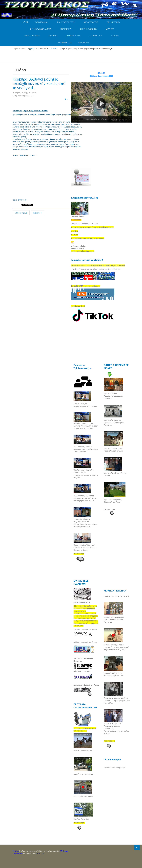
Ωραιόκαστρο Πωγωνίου (83, 750)
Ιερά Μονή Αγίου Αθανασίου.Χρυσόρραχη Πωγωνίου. (113, 396)
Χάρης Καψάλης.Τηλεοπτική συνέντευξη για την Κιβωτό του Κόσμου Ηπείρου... (85, 548)
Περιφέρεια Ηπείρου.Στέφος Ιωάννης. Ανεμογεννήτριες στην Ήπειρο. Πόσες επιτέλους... (86, 426)
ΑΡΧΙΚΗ (26, 22)
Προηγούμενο (21, 213)
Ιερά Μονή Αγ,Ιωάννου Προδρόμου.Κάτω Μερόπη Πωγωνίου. (114, 423)
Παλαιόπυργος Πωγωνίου (83, 774)
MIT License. (64, 851)
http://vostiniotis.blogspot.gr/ (115, 768)
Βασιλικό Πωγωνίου (81, 819)
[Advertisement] (58, 57)
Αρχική (31, 49)
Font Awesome (18, 854)
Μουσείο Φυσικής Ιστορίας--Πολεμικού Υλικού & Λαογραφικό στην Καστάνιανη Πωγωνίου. (116, 647)
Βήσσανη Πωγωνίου (82, 671)
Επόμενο (37, 213)
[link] (92, 227)
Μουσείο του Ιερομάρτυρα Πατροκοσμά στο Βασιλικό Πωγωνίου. (114, 619)
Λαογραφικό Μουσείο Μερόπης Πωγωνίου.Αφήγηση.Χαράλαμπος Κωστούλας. (117, 701)
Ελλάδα (53, 49)
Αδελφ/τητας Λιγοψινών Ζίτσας (85, 642)
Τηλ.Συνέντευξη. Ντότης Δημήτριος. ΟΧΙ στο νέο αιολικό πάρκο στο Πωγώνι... (86, 449)
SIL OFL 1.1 (40, 854)
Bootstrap (16, 851)
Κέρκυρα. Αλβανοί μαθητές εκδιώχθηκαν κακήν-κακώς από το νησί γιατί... (40, 84)
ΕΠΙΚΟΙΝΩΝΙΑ (84, 42)
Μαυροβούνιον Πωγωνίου (83, 796)
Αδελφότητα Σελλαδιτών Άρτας (86, 685)
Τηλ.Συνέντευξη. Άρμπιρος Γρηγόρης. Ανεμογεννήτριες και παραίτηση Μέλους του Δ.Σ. (85, 498)
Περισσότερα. (110, 509)
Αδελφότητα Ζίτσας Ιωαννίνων (85, 629)
